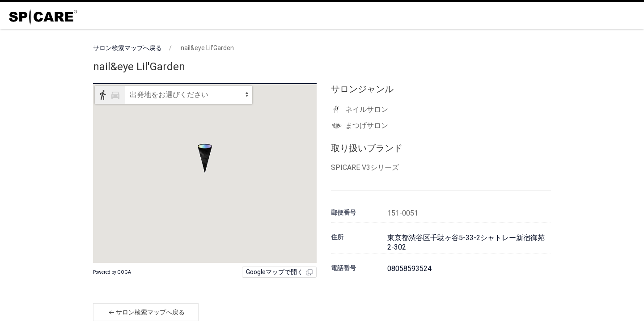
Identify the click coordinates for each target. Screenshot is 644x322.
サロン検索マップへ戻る (127, 48)
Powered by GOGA (112, 272)
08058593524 (409, 269)
